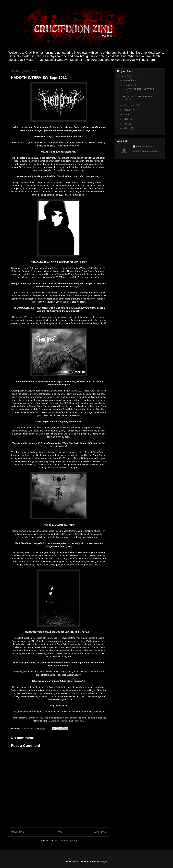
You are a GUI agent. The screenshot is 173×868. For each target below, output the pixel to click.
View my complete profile (146, 151)
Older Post (100, 832)
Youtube (65, 721)
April (126, 124)
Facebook (78, 721)
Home (59, 832)
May (126, 119)
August (128, 110)
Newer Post (18, 832)
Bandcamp (54, 721)
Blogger (103, 861)
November (129, 80)
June (127, 114)
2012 (124, 76)
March (127, 128)
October (128, 85)
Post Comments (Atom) (65, 841)
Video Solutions (29, 728)
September (130, 105)
